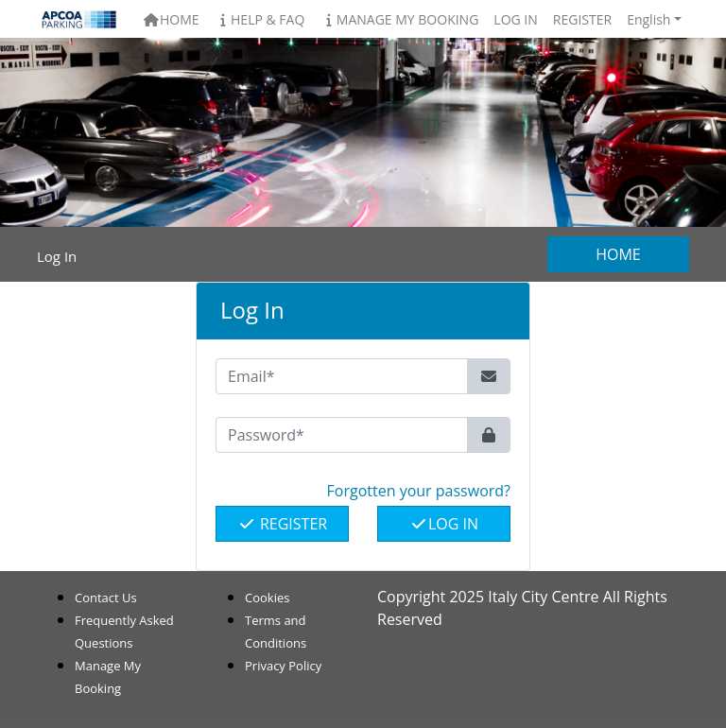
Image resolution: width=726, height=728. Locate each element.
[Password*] (342, 435)
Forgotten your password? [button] (419, 491)
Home (171, 19)
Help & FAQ (260, 19)
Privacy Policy (283, 666)
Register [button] (582, 19)
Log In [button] (515, 19)
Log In (444, 524)
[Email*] (342, 376)
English (648, 19)
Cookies (267, 598)
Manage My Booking (399, 19)
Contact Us (106, 598)
